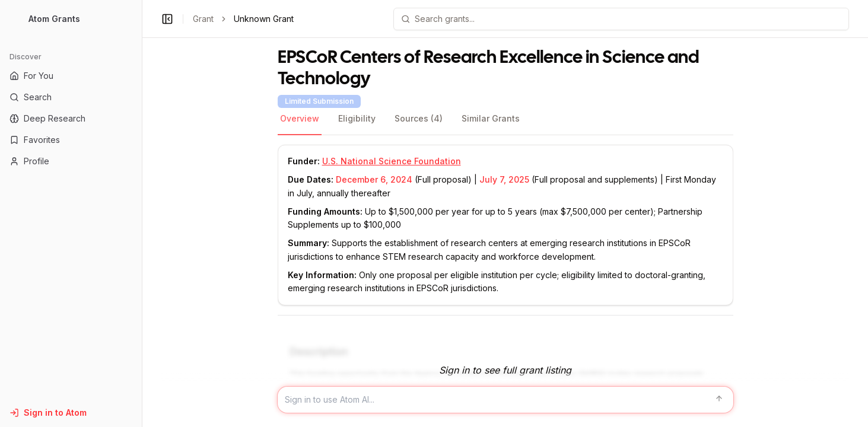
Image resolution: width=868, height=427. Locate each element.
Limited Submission (319, 101)
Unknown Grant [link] (264, 19)
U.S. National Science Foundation (392, 161)
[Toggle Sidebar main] (142, 213)
